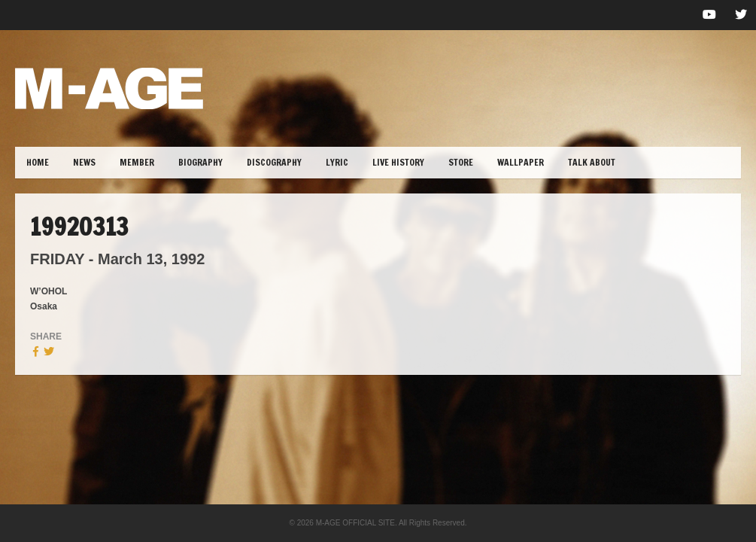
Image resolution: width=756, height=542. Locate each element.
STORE (461, 162)
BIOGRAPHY (200, 162)
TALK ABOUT (592, 162)
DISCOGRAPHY (274, 162)
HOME (38, 162)
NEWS (84, 162)
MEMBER (137, 162)
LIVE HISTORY (398, 162)
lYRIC (337, 162)
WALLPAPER (521, 162)
